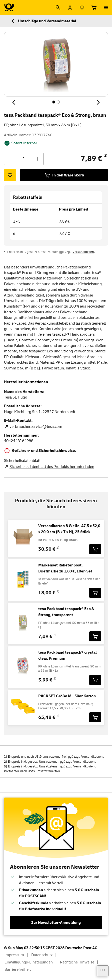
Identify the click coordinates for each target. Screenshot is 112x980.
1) (58, 591)
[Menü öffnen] (106, 8)
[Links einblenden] (103, 971)
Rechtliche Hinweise (77, 962)
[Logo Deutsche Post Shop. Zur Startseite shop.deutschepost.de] (9, 8)
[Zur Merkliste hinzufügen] (10, 175)
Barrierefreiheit (18, 969)
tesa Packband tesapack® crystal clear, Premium (67, 655)
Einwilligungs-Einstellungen (29, 962)
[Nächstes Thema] (98, 102)
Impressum (14, 955)
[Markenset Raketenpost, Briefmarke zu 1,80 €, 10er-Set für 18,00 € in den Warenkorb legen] (95, 593)
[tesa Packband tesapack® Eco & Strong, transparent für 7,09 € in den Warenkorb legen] (95, 636)
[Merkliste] (82, 8)
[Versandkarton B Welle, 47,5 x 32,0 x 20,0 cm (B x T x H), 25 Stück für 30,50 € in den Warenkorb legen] (95, 549)
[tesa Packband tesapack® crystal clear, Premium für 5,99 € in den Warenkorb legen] (95, 680)
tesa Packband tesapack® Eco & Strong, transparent (66, 612)
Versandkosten (83, 252)
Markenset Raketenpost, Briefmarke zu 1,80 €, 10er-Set (65, 568)
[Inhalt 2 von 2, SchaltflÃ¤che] (58, 102)
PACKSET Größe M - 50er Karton (67, 696)
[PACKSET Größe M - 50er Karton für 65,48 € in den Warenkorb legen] (95, 717)
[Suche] (58, 8)
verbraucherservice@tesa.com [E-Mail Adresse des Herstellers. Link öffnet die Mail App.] (36, 427)
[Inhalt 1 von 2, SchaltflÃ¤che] (54, 102)
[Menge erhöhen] (37, 159)
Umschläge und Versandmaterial (43, 21)
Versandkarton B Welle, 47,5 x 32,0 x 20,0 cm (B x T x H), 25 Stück (69, 529)
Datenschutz (42, 955)
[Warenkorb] (94, 8)
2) (106, 156)
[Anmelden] (70, 8)
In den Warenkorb (64, 175)
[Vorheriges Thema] (14, 102)
